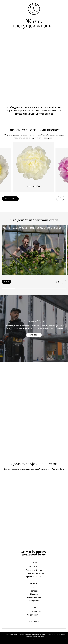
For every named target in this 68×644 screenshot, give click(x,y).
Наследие (34, 591)
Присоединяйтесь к (34, 612)
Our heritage (34, 335)
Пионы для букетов (34, 570)
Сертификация (34, 601)
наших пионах (10, 199)
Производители (34, 597)
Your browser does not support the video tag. (34, 67)
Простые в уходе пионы (34, 573)
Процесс (34, 594)
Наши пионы (34, 567)
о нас (6, 282)
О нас (34, 588)
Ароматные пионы (34, 577)
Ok (34, 640)
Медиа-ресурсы (34, 615)
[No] (66, 638)
